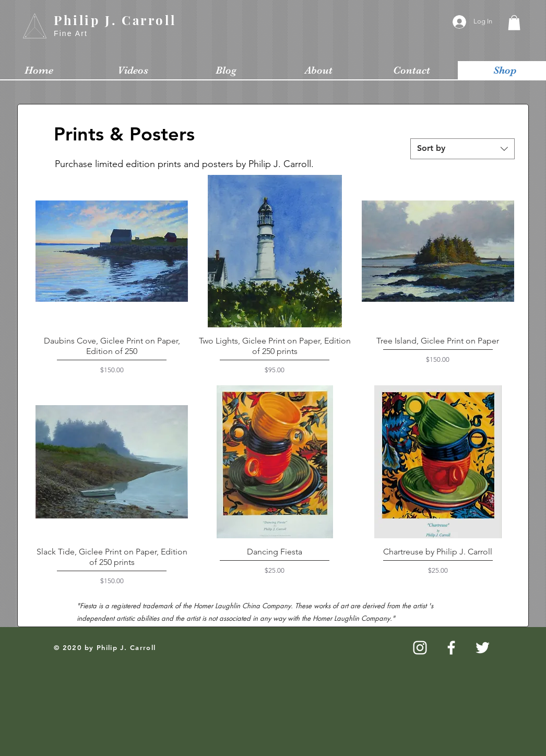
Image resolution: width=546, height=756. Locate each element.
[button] (514, 23)
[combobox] (462, 149)
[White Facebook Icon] (451, 648)
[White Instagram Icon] (420, 648)
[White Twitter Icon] (483, 648)
